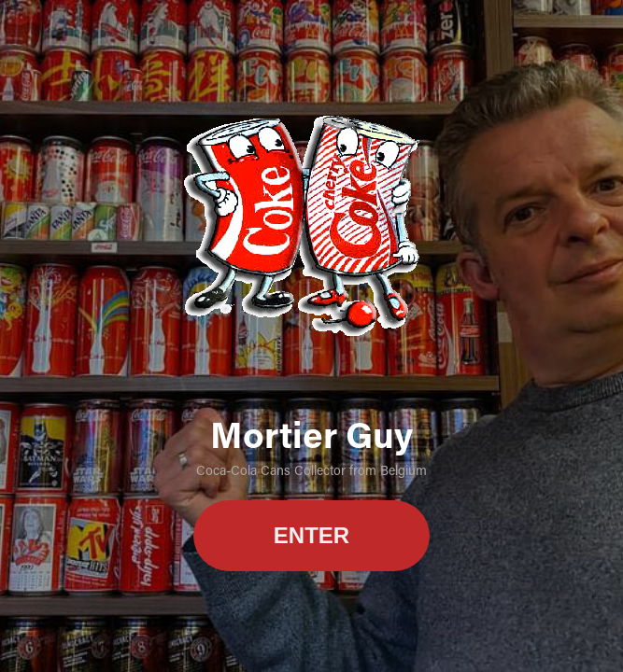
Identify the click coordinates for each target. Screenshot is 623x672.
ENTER (311, 535)
